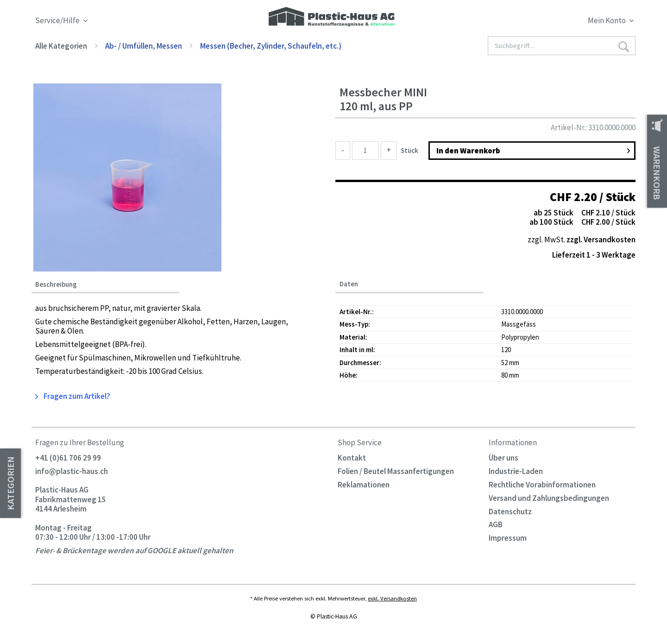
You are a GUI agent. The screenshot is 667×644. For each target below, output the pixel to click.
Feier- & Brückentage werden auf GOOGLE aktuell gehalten (134, 551)
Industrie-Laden (516, 471)
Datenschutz (510, 511)
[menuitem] (560, 22)
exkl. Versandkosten (392, 598)
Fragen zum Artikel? (73, 396)
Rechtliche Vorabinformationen (542, 485)
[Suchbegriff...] (562, 46)
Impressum (508, 538)
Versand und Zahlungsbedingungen (549, 498)
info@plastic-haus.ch (72, 471)
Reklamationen (364, 485)
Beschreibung (56, 284)
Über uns (503, 458)
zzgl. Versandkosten (601, 240)
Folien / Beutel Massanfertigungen (396, 471)
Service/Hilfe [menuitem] (58, 21)
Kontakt (352, 458)
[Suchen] (623, 46)
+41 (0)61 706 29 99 (68, 458)
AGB (496, 524)
